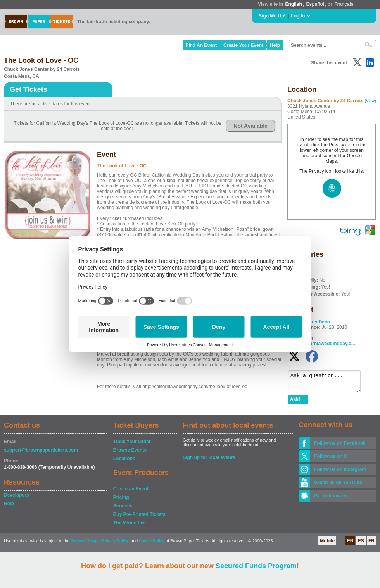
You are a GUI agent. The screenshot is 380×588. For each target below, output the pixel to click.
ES (361, 544)
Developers (16, 499)
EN (350, 544)
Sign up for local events (209, 461)
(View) (370, 101)
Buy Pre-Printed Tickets (139, 518)
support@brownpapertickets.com (41, 454)
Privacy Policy (115, 544)
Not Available (250, 126)
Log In (298, 16)
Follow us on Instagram (340, 473)
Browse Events (130, 454)
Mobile (327, 544)
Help (275, 45)
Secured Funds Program (256, 566)
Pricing (121, 501)
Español (315, 4)
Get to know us (331, 499)
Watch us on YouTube (338, 486)
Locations (124, 462)
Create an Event (131, 492)
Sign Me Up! (272, 16)
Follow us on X (331, 460)
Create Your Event (243, 45)
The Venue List (130, 526)
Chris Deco (318, 322)
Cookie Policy (152, 544)
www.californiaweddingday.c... (322, 344)
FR (371, 544)
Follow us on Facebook (340, 447)
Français (344, 4)
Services (123, 509)
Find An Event (201, 45)
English (293, 4)
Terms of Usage (85, 544)
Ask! (295, 403)
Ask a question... (328, 383)
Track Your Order (132, 445)
